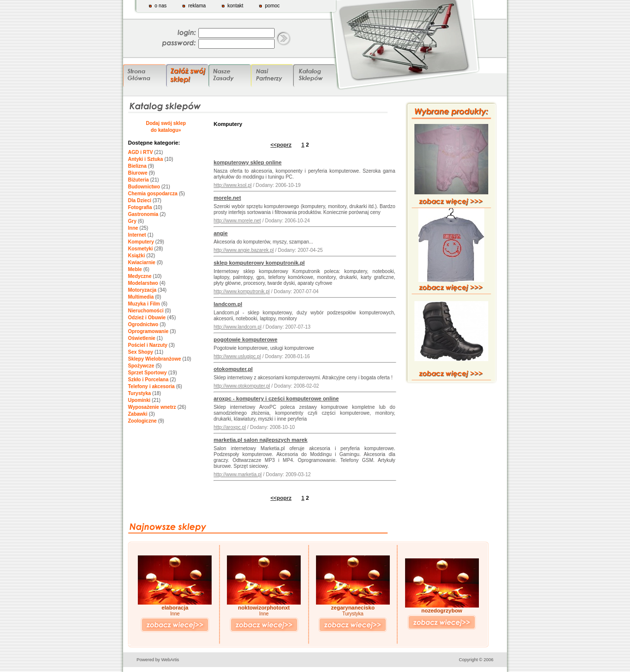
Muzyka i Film (144, 304)
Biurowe (138, 173)
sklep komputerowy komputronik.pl (259, 263)
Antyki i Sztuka (145, 159)
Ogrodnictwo (143, 324)
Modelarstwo (143, 283)
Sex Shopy (141, 352)
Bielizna (137, 166)
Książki (136, 256)
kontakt (235, 6)
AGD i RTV (141, 152)
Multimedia (141, 297)
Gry (132, 221)
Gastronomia (143, 214)
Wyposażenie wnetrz (152, 407)
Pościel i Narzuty (148, 345)
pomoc (272, 6)
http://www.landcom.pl (237, 327)
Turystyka (140, 393)
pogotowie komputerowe (246, 339)
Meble (135, 269)
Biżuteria (138, 180)
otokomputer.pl (233, 369)
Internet (137, 235)
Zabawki (138, 414)
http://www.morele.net (237, 221)
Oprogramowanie (148, 331)
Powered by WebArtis (158, 660)
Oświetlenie (142, 338)
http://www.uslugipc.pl (237, 356)
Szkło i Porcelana (148, 380)
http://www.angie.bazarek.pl (244, 250)
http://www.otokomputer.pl (242, 386)
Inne (133, 228)
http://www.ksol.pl (233, 185)
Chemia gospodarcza (153, 194)
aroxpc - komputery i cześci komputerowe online (276, 398)
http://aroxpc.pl (230, 427)
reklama (197, 6)
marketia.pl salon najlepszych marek (261, 440)
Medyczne (140, 276)
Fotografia (140, 207)
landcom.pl (228, 304)
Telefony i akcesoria (151, 386)
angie (221, 233)
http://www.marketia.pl (238, 474)
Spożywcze (141, 366)
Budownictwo (144, 187)
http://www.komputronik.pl (242, 291)
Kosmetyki (141, 249)
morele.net (227, 198)
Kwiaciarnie (142, 262)
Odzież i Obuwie (147, 318)
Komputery (141, 242)
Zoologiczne (142, 421)
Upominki (139, 400)
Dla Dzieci (140, 200)
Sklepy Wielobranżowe (155, 359)
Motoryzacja (142, 290)
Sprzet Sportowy (147, 373)
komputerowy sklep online (248, 162)
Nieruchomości (146, 311)
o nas (160, 6)
